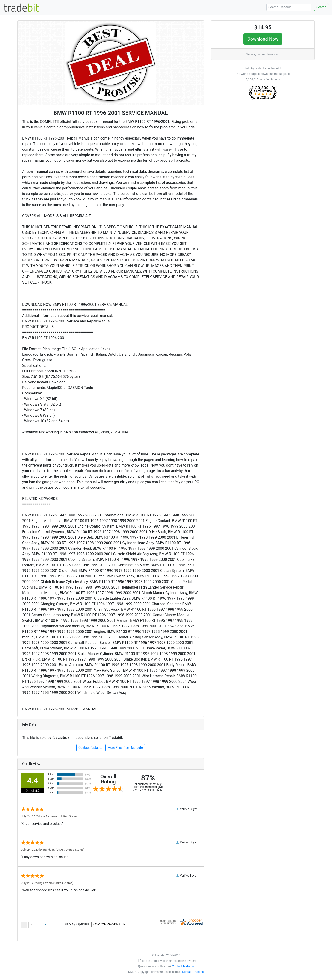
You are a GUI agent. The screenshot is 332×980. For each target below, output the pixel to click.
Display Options (76, 924)
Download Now (263, 39)
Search (321, 7)
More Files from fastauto (125, 748)
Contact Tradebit (193, 972)
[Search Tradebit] (289, 7)
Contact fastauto (90, 748)
